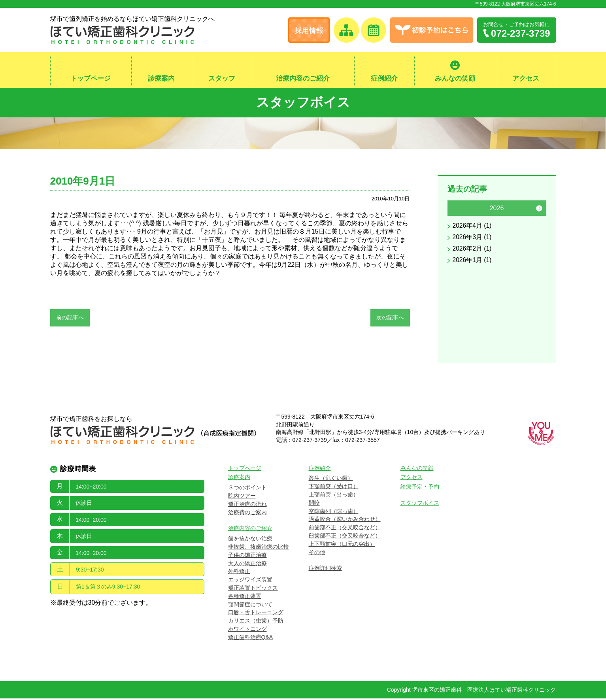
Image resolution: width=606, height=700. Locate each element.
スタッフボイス (303, 103)
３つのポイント (247, 489)
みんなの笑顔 (455, 78)
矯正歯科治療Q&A (251, 639)
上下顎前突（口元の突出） (342, 545)
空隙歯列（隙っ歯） (334, 513)
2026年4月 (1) (473, 227)
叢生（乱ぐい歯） (331, 480)
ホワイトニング (247, 630)
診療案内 (161, 78)
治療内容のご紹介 (303, 78)
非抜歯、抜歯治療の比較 (259, 548)
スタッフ (222, 78)
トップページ (91, 78)
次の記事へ (390, 319)
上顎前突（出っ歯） (334, 496)
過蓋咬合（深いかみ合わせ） (345, 521)
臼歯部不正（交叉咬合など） (345, 537)
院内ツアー (242, 497)
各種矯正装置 (245, 598)
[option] (497, 236)
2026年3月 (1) (473, 239)
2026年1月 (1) (473, 262)
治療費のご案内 (247, 514)
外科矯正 (239, 573)
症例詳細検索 (325, 570)
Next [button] (539, 210)
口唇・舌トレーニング (256, 614)
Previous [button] (455, 210)
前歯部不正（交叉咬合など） (345, 529)
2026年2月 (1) (473, 250)
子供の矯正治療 (247, 557)
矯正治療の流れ (247, 506)
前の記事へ (70, 319)
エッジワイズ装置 (250, 581)
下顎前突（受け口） (334, 488)
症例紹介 (384, 78)
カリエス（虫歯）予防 (256, 623)
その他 (317, 554)
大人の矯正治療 (247, 565)
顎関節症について (250, 606)
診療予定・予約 (420, 489)
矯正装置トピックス (253, 589)
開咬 (314, 504)
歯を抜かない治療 (250, 540)
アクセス (526, 78)
